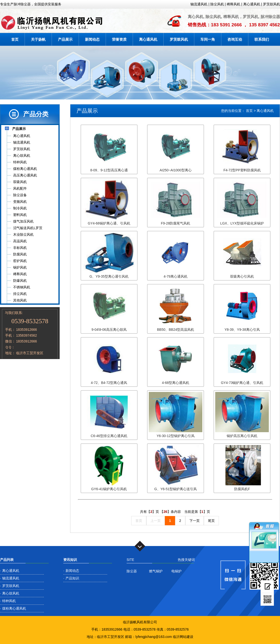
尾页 (211, 521)
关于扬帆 (38, 39)
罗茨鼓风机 (271, 4)
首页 (15, 39)
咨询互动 (235, 39)
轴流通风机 (199, 4)
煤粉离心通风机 (14, 608)
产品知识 (72, 578)
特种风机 (9, 601)
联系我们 (262, 39)
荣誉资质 (119, 39)
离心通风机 (252, 4)
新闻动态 (92, 39)
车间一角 (208, 39)
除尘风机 (217, 4)
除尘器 (132, 571)
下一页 (195, 521)
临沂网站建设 (183, 637)
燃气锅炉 (156, 571)
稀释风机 (233, 4)
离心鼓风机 (11, 593)
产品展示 (65, 39)
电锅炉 (177, 571)
